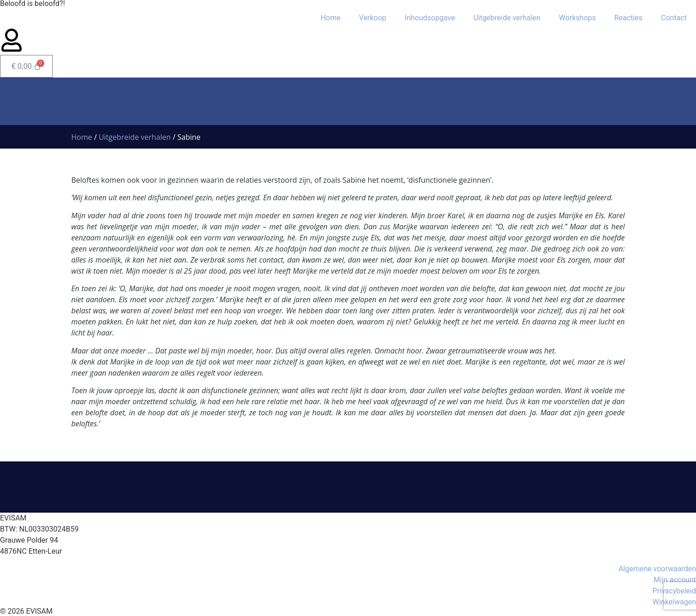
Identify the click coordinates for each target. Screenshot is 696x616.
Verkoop (372, 18)
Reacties (628, 18)
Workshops (577, 18)
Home (330, 18)
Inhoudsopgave (430, 18)
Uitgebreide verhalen (507, 18)
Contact (674, 18)
